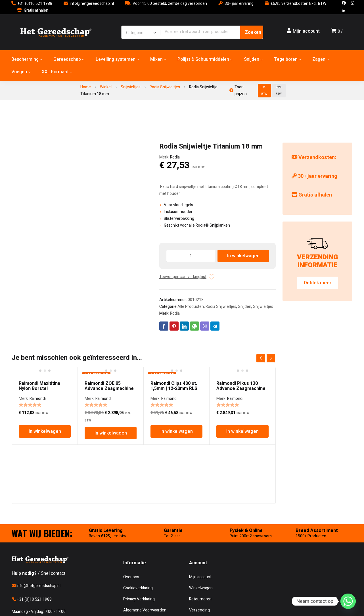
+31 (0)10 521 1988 (35, 4)
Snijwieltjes (131, 87)
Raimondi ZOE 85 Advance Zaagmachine (109, 386)
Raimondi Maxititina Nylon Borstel (39, 386)
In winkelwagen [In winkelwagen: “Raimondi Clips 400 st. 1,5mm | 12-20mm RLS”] (177, 431)
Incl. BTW (264, 91)
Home (86, 87)
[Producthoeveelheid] (191, 256)
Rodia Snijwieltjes (165, 87)
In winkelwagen (243, 256)
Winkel (106, 87)
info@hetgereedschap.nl (92, 4)
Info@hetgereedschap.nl (36, 586)
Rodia (175, 157)
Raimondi (38, 399)
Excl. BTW (279, 91)
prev (261, 358)
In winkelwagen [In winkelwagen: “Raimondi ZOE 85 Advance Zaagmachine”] (111, 433)
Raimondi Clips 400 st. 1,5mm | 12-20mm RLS (174, 386)
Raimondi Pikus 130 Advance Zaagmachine (241, 386)
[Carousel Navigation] (266, 358)
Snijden (245, 307)
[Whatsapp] (348, 601)
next (271, 358)
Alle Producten (191, 307)
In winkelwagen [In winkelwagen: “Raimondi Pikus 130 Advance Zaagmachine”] (242, 431)
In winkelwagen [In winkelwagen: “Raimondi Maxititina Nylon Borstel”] (45, 431)
